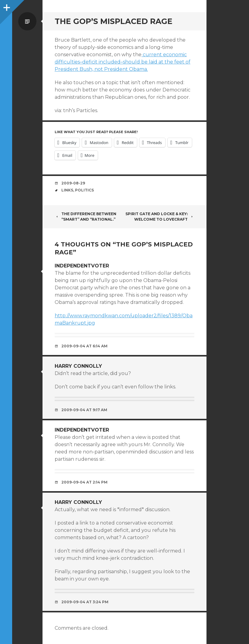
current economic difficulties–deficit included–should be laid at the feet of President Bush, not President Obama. (123, 62)
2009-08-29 (73, 183)
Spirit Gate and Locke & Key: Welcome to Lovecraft (160, 217)
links (67, 190)
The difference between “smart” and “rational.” (85, 217)
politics (84, 190)
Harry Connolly (78, 366)
